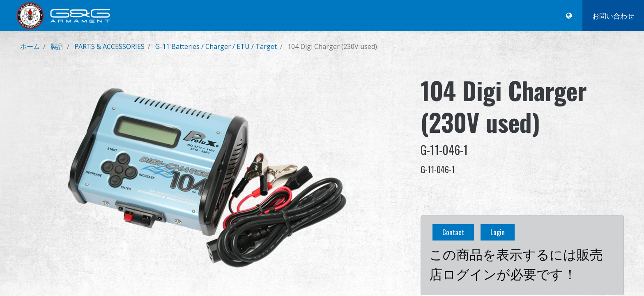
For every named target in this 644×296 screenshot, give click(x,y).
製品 (57, 46)
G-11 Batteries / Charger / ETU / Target (216, 46)
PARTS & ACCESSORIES (109, 46)
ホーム (30, 46)
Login (498, 232)
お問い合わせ (613, 15)
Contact (453, 232)
